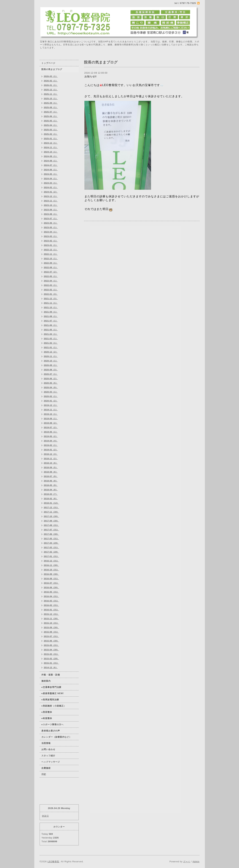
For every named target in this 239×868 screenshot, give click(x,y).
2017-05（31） (52, 539)
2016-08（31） (52, 579)
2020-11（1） (51, 356)
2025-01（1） (51, 139)
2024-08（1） (51, 161)
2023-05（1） (51, 227)
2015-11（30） (52, 619)
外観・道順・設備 (51, 675)
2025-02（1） (51, 134)
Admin (196, 862)
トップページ (48, 63)
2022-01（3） (51, 294)
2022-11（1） (51, 254)
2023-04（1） (51, 232)
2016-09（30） (52, 574)
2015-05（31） (52, 645)
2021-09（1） (51, 312)
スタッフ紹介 (48, 756)
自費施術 (46, 768)
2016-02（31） (52, 605)
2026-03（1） (51, 76)
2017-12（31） (52, 507)
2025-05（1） (51, 121)
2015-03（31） (52, 654)
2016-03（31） (52, 601)
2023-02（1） (51, 241)
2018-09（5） (51, 467)
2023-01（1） (51, 245)
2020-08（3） (51, 370)
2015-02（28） (52, 659)
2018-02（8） (51, 499)
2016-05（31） (52, 592)
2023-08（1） (51, 214)
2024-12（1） (51, 143)
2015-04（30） (52, 650)
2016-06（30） (52, 587)
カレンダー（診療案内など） (56, 737)
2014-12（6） (51, 667)
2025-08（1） (51, 107)
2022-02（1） (51, 290)
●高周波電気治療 (50, 700)
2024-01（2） (51, 192)
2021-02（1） (51, 343)
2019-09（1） (51, 419)
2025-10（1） (51, 98)
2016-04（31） (52, 596)
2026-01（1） (51, 85)
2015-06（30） (52, 641)
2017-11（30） (52, 512)
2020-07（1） (51, 374)
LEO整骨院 (53, 862)
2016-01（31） (52, 610)
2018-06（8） (51, 481)
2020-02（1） (51, 396)
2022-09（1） (51, 263)
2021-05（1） (51, 330)
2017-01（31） (52, 556)
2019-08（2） (51, 423)
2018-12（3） (51, 454)
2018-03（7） (51, 494)
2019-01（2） (51, 450)
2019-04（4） (51, 441)
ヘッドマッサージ (51, 762)
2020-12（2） (51, 352)
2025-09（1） (51, 103)
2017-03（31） (52, 547)
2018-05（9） (51, 485)
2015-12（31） (52, 614)
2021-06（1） (51, 325)
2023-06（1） (51, 223)
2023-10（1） (51, 205)
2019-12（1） (51, 405)
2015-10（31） (52, 623)
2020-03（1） (51, 392)
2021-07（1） (51, 321)
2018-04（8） (51, 490)
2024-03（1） (51, 183)
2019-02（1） (51, 445)
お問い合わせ (48, 749)
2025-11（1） (51, 94)
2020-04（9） (51, 387)
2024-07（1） (51, 165)
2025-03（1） (51, 130)
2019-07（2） (51, 427)
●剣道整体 (47, 718)
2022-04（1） (51, 281)
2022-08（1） (51, 267)
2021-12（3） (51, 299)
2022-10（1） (51, 259)
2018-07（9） (51, 476)
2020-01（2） (51, 401)
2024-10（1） (51, 152)
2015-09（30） (52, 627)
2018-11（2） (51, 459)
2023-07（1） (51, 219)
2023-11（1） (51, 201)
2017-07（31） (52, 530)
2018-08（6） (51, 472)
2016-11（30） (52, 565)
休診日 (45, 816)
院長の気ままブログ (52, 69)
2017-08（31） (52, 525)
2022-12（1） (51, 250)
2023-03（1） (51, 236)
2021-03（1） (51, 339)
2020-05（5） (51, 383)
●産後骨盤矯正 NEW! (53, 693)
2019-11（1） (51, 410)
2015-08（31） (52, 632)
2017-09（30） (52, 521)
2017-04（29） (52, 543)
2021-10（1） (51, 307)
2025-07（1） (51, 112)
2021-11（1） (51, 303)
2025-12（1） (51, 90)
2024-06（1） (51, 170)
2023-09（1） (51, 210)
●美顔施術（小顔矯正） (54, 706)
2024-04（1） (51, 179)
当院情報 (46, 743)
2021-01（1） (51, 347)
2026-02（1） (51, 81)
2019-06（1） (51, 432)
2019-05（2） (51, 436)
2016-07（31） (52, 583)
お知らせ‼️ (91, 76)
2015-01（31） (52, 663)
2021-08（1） (51, 316)
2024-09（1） (51, 156)
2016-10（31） (52, 570)
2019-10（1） (51, 414)
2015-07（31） (52, 636)
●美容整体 (47, 712)
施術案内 (46, 681)
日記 (44, 774)
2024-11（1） (51, 147)
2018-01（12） (52, 503)
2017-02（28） (52, 552)
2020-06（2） (51, 379)
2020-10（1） (51, 361)
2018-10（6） (51, 463)
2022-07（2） (51, 272)
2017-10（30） (52, 516)
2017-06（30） (52, 534)
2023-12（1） (51, 196)
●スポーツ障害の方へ (53, 725)
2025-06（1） (51, 116)
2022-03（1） (51, 285)
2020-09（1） (51, 365)
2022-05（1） (51, 276)
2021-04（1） (51, 334)
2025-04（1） (51, 125)
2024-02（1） (51, 187)
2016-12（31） (52, 561)
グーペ (187, 862)
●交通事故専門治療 (51, 687)
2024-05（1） (51, 174)
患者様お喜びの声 (51, 731)
